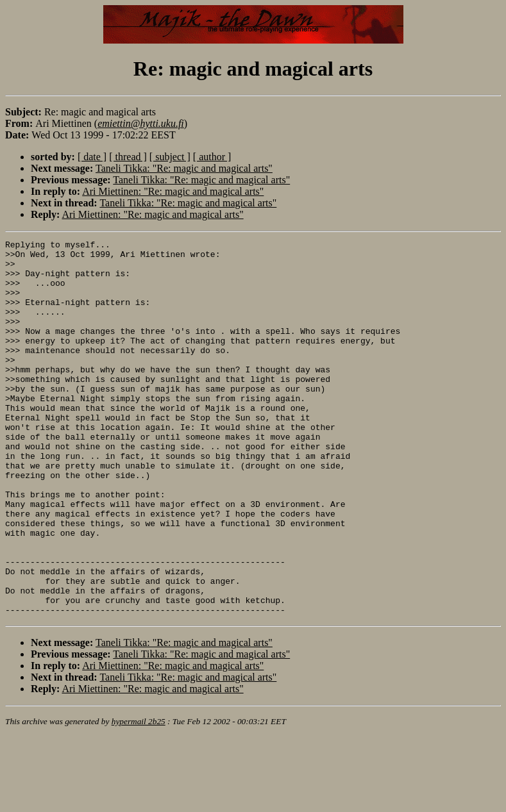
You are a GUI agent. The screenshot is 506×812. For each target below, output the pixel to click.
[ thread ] (128, 157)
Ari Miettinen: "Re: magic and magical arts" (173, 191)
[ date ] (92, 157)
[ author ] (212, 157)
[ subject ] (170, 157)
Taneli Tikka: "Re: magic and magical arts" (184, 168)
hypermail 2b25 (139, 796)
